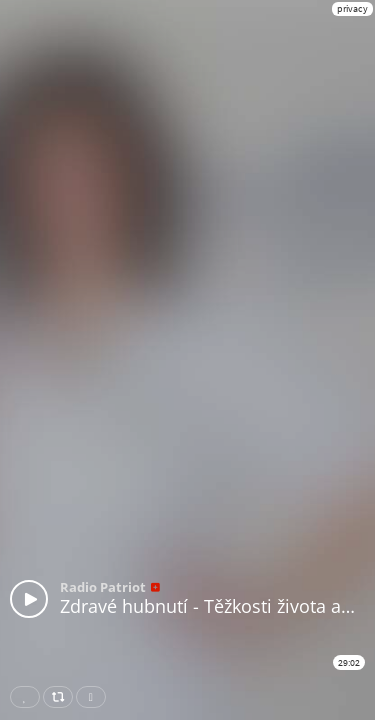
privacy (352, 8)
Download (95, 697)
